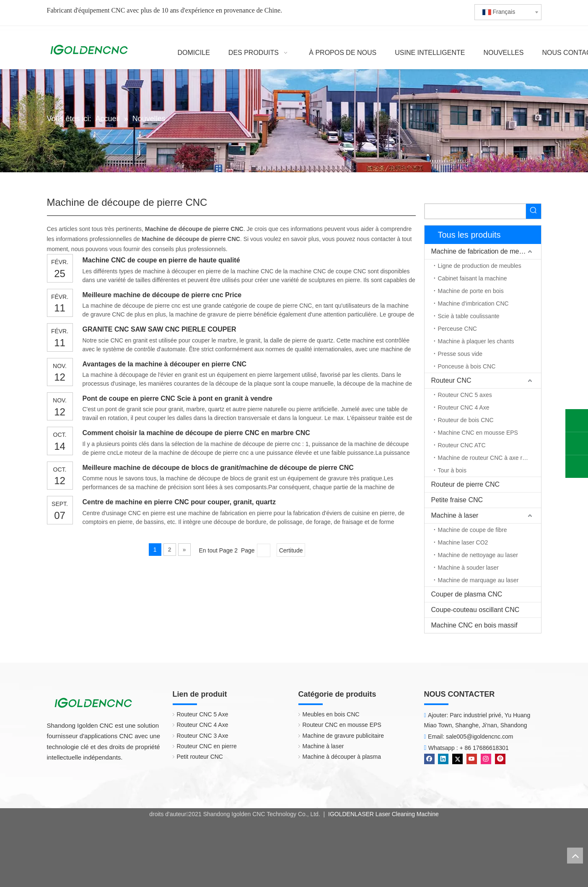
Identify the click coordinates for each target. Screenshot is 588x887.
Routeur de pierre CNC (466, 484)
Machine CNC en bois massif (474, 625)
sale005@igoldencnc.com (480, 737)
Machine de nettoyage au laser (478, 555)
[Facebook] (430, 758)
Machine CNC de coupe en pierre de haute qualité (161, 260)
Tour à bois (452, 470)
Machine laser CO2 (463, 542)
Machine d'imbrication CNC (473, 303)
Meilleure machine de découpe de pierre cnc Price (162, 295)
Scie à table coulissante (469, 316)
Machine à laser (455, 515)
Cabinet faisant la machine (473, 278)
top (575, 856)
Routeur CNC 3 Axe (203, 736)
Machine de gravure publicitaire (343, 736)
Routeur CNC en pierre (207, 746)
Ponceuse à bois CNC (467, 366)
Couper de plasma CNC (467, 594)
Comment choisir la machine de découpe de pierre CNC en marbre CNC (196, 433)
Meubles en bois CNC (331, 714)
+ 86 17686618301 (484, 748)
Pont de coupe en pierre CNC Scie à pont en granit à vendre (177, 398)
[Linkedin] (444, 758)
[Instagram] (487, 758)
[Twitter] (458, 758)
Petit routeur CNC (200, 757)
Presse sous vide (460, 354)
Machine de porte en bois (471, 291)
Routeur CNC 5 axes (465, 395)
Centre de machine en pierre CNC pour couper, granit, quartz (179, 502)
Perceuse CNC (457, 329)
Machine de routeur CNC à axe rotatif (487, 458)
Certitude (291, 550)
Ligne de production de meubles (480, 266)
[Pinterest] (500, 758)
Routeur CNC (451, 380)
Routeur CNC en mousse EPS (342, 725)
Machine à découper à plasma (342, 757)
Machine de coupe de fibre (473, 530)
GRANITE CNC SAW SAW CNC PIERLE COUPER (159, 329)
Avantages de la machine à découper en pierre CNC (165, 364)
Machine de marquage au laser (478, 580)
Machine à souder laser (469, 568)
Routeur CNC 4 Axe (464, 407)
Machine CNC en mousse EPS (478, 433)
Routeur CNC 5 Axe (203, 714)
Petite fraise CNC (457, 500)
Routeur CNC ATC (462, 445)
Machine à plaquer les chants (476, 341)
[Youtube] (473, 758)
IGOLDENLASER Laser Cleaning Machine (383, 814)
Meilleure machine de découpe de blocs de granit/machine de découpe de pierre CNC (218, 468)
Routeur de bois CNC (466, 420)
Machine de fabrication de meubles (483, 251)
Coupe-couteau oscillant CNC (475, 610)
